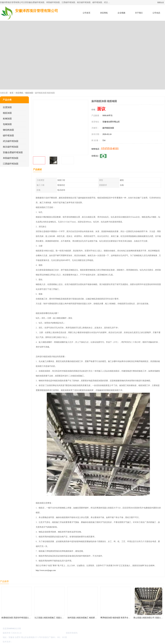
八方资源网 (18, 642)
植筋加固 (29, 93)
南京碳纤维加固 (11, 147)
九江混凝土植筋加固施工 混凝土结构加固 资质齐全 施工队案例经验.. (64, 618)
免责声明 (27, 642)
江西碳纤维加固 (11, 164)
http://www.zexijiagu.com (46, 570)
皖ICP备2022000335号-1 (32, 633)
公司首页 (86, 13)
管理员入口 (36, 642)
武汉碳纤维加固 (11, 141)
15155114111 (110, 148)
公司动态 (156, 13)
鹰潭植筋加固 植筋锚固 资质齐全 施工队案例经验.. (122, 618)
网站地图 (45, 642)
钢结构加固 (8, 130)
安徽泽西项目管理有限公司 (54, 633)
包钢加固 (7, 124)
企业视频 (121, 13)
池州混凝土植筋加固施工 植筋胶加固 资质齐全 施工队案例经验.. (95, 618)
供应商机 (104, 13)
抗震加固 (7, 107)
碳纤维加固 (8, 135)
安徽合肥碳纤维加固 (13, 152)
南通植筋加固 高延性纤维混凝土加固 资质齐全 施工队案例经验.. (29, 618)
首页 (12, 93)
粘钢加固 (7, 119)
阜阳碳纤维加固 (11, 158)
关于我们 (139, 13)
